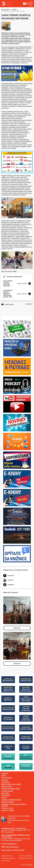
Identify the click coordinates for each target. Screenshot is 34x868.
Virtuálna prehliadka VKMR (10, 789)
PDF (20, 283)
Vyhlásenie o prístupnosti (8, 858)
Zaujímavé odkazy (8, 802)
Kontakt (4, 797)
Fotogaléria (5, 793)
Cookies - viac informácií (26, 856)
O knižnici (5, 773)
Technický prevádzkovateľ (25, 858)
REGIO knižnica (7, 786)
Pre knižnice (6, 782)
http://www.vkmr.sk (12, 847)
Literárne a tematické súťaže (11, 800)
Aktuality (14, 9)
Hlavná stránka (5, 9)
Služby (4, 775)
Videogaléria (6, 795)
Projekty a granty (7, 808)
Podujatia (5, 780)
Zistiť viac (17, 628)
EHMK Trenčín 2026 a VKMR (11, 784)
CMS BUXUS (29, 865)
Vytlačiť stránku (8, 304)
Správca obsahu (6, 861)
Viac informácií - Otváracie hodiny (13, 850)
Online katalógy (7, 778)
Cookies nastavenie (7, 856)
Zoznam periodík (7, 791)
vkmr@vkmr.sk (12, 844)
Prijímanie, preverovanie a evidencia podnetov (14, 805)
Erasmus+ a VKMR (8, 810)
